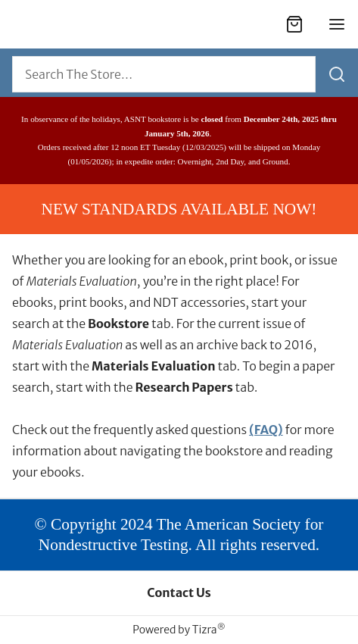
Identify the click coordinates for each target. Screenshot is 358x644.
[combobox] (164, 74)
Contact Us (179, 592)
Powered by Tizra (179, 630)
